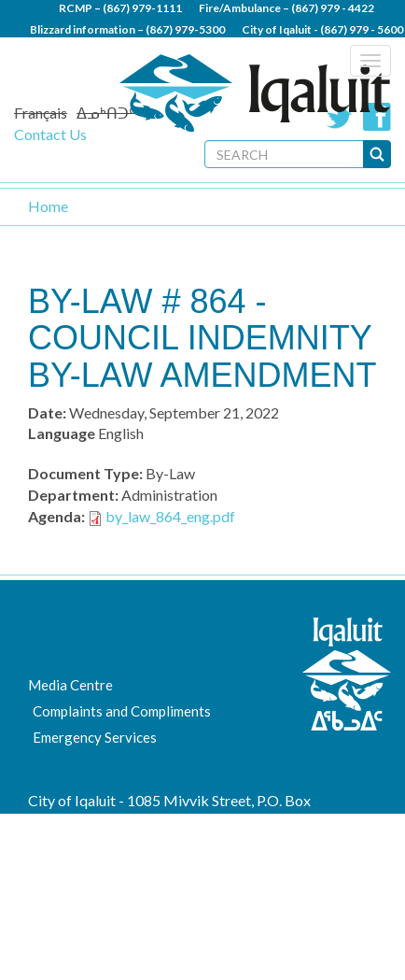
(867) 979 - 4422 (333, 8)
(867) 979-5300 (185, 29)
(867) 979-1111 (142, 8)
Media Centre (70, 685)
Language (62, 433)
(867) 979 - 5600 (362, 29)
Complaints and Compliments (122, 711)
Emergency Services (95, 737)
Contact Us (50, 134)
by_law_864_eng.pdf (170, 516)
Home (48, 206)
